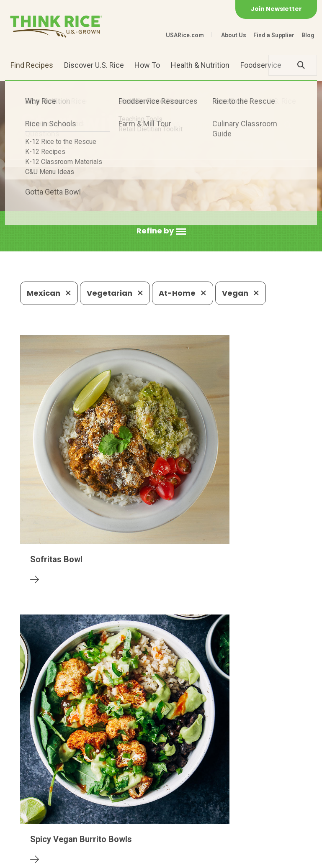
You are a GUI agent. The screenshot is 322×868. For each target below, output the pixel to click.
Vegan (241, 293)
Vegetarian (115, 293)
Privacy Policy (84, 858)
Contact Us (36, 858)
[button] (161, 231)
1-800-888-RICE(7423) (180, 797)
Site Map (128, 858)
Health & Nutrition (200, 65)
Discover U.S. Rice (94, 65)
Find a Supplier (274, 35)
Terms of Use (170, 858)
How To (147, 65)
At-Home (183, 293)
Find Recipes (32, 65)
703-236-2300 (102, 797)
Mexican (49, 293)
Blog (308, 35)
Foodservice (261, 65)
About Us (234, 35)
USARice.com (185, 35)
